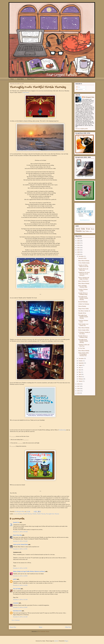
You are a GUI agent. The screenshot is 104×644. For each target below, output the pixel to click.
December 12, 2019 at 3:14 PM (20, 568)
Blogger (66, 641)
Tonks (87, 231)
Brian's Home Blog (17, 535)
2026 (79, 239)
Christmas (20, 514)
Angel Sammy (26, 92)
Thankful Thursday (27, 514)
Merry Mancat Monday (84, 261)
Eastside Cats (16, 522)
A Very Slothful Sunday (84, 263)
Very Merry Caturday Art (84, 311)
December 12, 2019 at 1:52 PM (20, 549)
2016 (79, 389)
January (81, 381)
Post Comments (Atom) (43, 632)
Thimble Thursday (41, 514)
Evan (88, 229)
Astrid (78, 229)
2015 (79, 391)
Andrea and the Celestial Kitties (21, 545)
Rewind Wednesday (83, 302)
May (80, 372)
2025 (79, 241)
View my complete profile (82, 129)
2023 (79, 245)
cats (16, 514)
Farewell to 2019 (82, 258)
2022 (79, 248)
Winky (90, 231)
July (80, 368)
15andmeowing (62, 430)
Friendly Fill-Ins (82, 313)
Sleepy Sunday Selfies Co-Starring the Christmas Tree (84, 354)
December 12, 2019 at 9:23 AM (20, 541)
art (14, 514)
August (80, 365)
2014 (79, 393)
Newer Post (13, 627)
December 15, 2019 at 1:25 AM (20, 617)
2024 (79, 243)
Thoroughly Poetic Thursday (53, 514)
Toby (84, 231)
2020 (79, 252)
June (80, 370)
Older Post (68, 627)
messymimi (16, 603)
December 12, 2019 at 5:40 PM (20, 576)
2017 (79, 386)
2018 (79, 384)
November (81, 358)
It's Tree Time (82, 348)
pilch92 (15, 579)
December (81, 256)
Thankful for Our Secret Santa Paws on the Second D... (84, 274)
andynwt (56, 641)
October (81, 361)
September (81, 363)
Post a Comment (16, 620)
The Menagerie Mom (89, 97)
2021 (79, 250)
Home (12, 79)
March (80, 377)
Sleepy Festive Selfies (84, 309)
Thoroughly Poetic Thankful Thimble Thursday (83, 298)
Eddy (83, 229)
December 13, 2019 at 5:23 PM (20, 607)
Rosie (93, 229)
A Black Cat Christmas (84, 304)
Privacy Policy (31, 79)
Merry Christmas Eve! (84, 281)
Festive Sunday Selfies (84, 330)
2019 (79, 254)
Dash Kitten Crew (17, 611)
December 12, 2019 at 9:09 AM (20, 532)
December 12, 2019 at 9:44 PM (20, 585)
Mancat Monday (82, 306)
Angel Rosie (20, 79)
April (80, 374)
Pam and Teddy (17, 589)
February (81, 379)
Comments (79, 89)
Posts (78, 87)
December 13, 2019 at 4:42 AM (20, 600)
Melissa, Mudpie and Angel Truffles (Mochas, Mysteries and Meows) (29, 571)
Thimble (34, 514)
